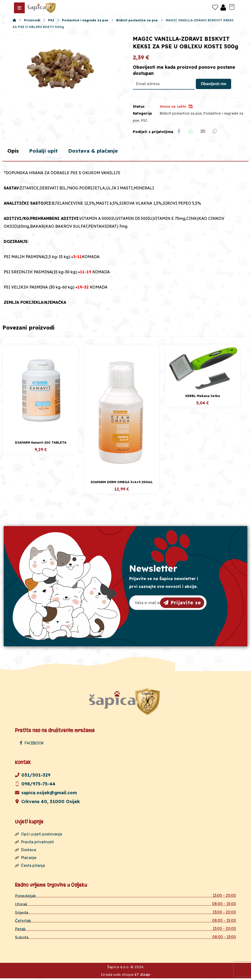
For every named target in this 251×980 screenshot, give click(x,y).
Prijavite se (182, 603)
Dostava (25, 851)
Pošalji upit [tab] (46, 152)
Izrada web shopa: (117, 976)
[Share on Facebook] (179, 132)
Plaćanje (26, 859)
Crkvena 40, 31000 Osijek (47, 803)
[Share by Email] (204, 132)
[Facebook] (33, 744)
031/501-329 (33, 776)
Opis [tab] (13, 152)
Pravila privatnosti (34, 843)
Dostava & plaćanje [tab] (98, 152)
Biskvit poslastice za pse (181, 114)
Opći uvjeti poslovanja (38, 835)
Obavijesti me (213, 84)
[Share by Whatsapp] (191, 132)
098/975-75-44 (35, 785)
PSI (144, 121)
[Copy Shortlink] (216, 132)
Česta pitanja (30, 867)
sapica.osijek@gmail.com (46, 794)
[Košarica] (232, 6)
